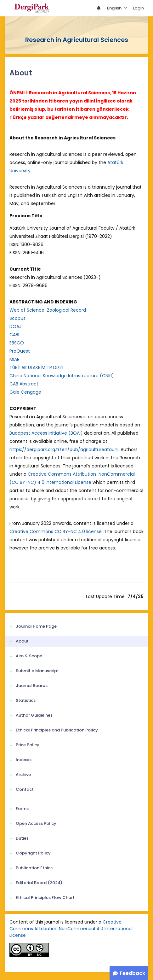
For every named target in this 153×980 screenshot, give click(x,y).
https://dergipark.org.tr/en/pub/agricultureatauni (64, 449)
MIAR (14, 359)
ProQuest (20, 351)
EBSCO (17, 343)
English (115, 8)
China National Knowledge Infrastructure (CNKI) (62, 376)
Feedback (133, 973)
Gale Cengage (25, 392)
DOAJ (15, 326)
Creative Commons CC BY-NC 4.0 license (56, 531)
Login (139, 8)
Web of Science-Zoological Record (48, 310)
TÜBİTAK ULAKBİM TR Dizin (36, 367)
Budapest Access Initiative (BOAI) (46, 433)
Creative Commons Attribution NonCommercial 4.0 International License (71, 929)
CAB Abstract (24, 384)
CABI (14, 335)
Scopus (17, 318)
